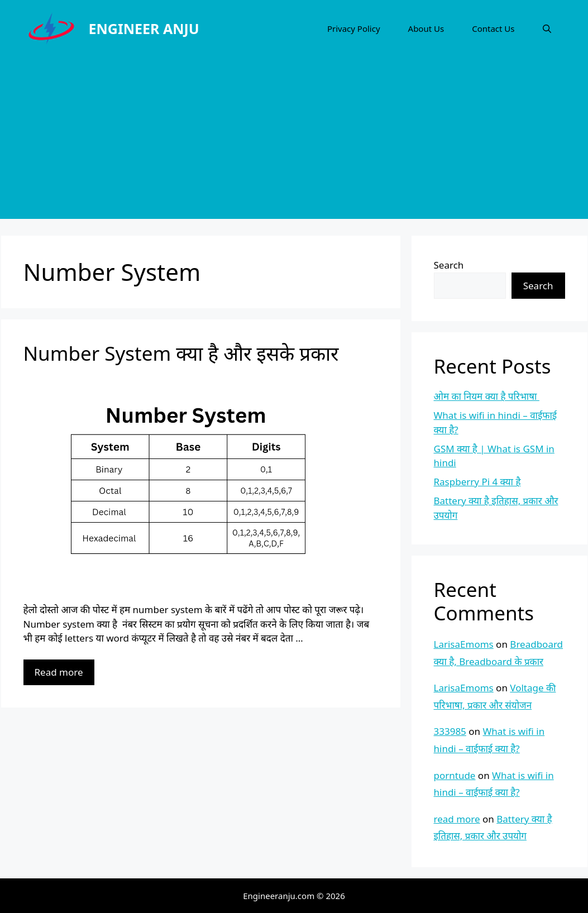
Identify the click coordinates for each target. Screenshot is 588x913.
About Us (426, 28)
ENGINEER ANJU (144, 28)
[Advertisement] (294, 141)
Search (449, 265)
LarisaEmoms (464, 644)
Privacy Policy (354, 28)
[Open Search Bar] (547, 28)
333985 (450, 731)
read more (457, 819)
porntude (455, 775)
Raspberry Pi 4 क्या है (477, 482)
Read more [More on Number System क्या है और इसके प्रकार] (59, 672)
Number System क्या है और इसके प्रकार (181, 353)
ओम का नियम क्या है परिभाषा (487, 396)
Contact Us (493, 28)
